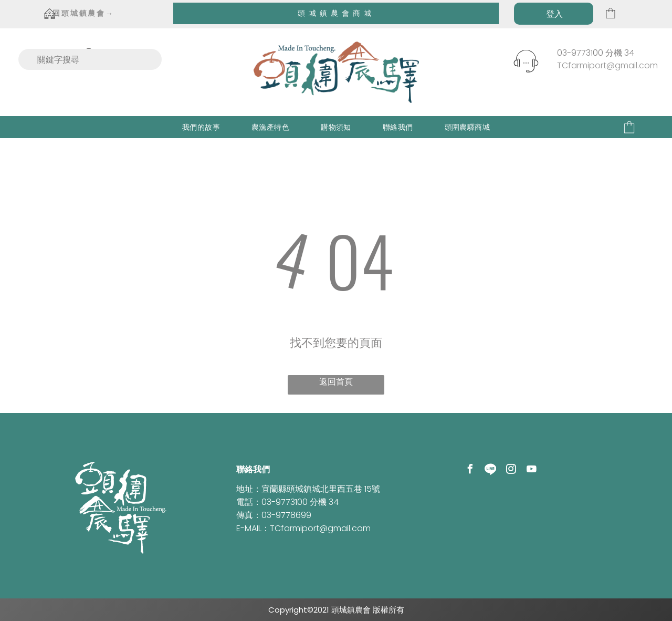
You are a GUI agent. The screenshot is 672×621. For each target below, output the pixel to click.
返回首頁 (336, 382)
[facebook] (470, 470)
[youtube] (531, 470)
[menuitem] (201, 127)
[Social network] (490, 470)
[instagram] (511, 470)
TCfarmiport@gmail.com (607, 65)
